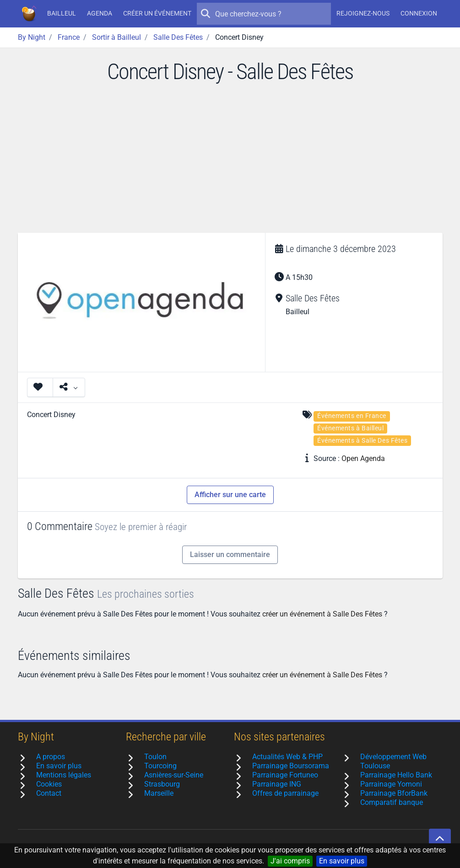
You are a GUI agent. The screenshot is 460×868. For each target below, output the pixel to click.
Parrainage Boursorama (291, 766)
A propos (51, 757)
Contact (49, 793)
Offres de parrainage (285, 793)
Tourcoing (160, 766)
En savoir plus (342, 861)
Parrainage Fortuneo (285, 775)
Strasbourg (162, 784)
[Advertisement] (230, 164)
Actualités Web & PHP (287, 757)
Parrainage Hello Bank (396, 775)
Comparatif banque (392, 802)
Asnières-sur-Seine (174, 775)
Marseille (159, 793)
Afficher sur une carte (230, 495)
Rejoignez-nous (363, 13)
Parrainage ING (277, 784)
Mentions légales (64, 775)
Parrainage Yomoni (391, 784)
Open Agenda (363, 458)
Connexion (419, 13)
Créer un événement (157, 13)
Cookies (49, 784)
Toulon (155, 757)
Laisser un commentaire (230, 555)
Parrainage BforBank (394, 793)
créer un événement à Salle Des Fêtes (322, 614)
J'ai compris (290, 861)
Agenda (100, 13)
